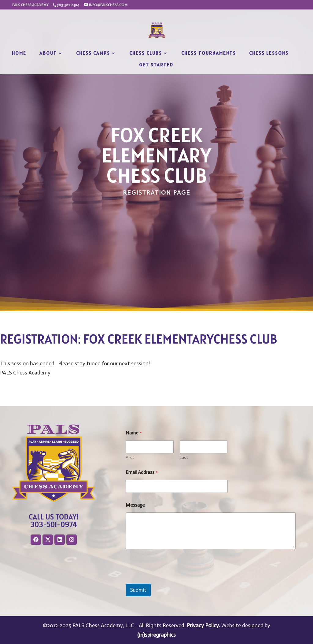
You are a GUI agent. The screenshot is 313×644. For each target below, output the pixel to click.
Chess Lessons (269, 54)
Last (184, 458)
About (48, 54)
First (130, 458)
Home (19, 54)
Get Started (156, 65)
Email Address (142, 472)
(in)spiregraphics (156, 635)
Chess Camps (93, 54)
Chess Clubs (146, 54)
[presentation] (172, 580)
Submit (138, 590)
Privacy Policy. (203, 625)
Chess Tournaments (209, 54)
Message (135, 505)
